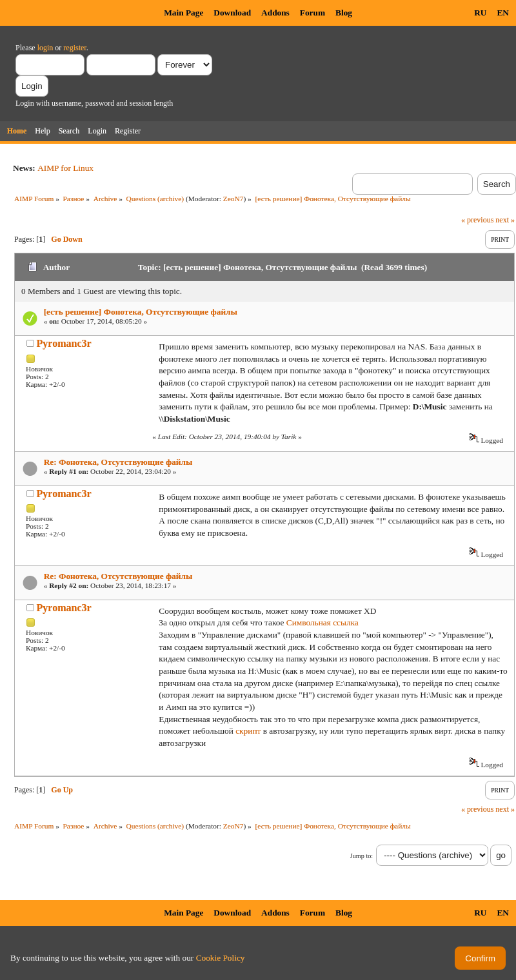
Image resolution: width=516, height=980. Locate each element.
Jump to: (362, 856)
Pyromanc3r (64, 343)
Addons (275, 13)
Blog (344, 13)
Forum (313, 13)
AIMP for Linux (65, 168)
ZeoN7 (233, 199)
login (45, 48)
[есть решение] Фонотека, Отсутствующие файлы (141, 312)
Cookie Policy (221, 958)
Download (232, 13)
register (74, 48)
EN (503, 13)
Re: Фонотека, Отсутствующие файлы (118, 462)
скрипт (248, 731)
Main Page (184, 13)
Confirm (480, 958)
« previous (477, 220)
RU (480, 13)
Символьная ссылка (322, 622)
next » (505, 220)
